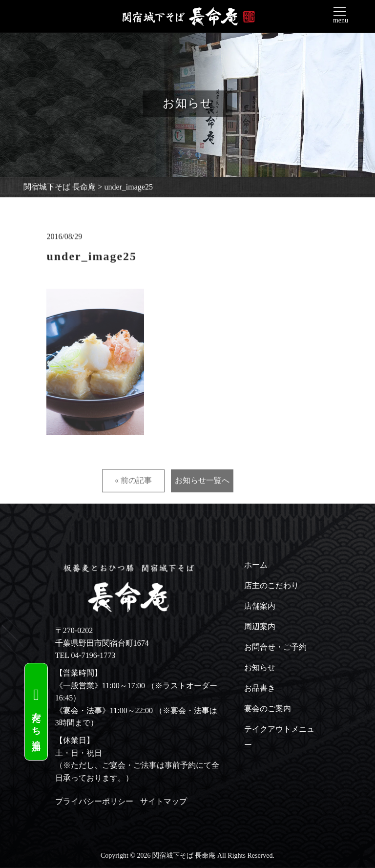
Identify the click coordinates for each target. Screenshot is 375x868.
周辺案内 (260, 626)
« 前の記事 (133, 499)
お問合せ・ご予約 (275, 647)
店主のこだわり (271, 585)
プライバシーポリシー (94, 801)
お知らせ (260, 667)
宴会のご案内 (268, 709)
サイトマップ (164, 801)
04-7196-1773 (94, 655)
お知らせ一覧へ (202, 499)
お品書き (260, 688)
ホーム (256, 565)
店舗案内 (260, 606)
